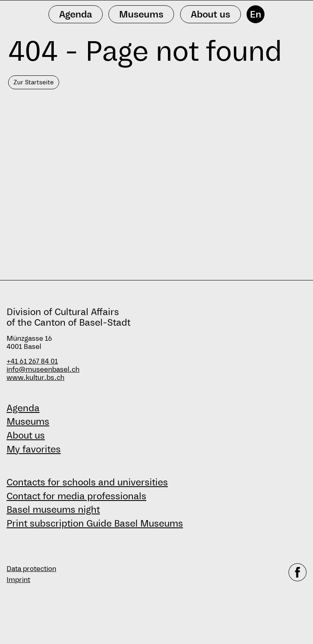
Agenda (23, 408)
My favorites (34, 449)
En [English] (256, 14)
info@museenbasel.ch (43, 369)
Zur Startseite (34, 82)
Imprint (18, 580)
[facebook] (298, 574)
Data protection (31, 569)
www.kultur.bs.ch (35, 378)
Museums (28, 421)
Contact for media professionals (76, 496)
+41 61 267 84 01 (32, 361)
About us (26, 435)
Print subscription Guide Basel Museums (95, 523)
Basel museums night (53, 509)
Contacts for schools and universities (87, 482)
